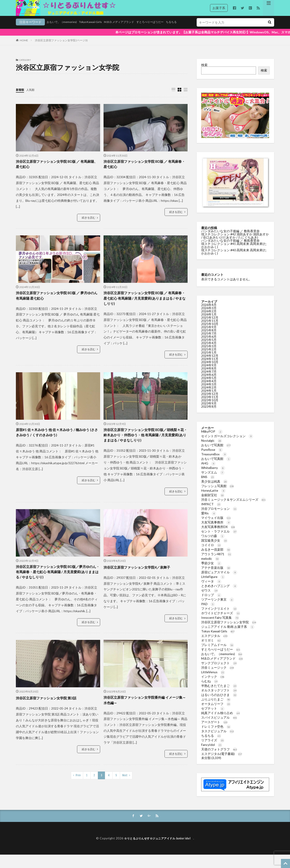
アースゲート (214, 728)
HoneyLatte (213, 496)
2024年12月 (210, 361)
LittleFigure (213, 582)
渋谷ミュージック (218, 673)
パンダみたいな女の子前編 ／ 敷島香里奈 (231, 246)
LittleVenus (213, 678)
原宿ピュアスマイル (219, 578)
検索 (204, 70)
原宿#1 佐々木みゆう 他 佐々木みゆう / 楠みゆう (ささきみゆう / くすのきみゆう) (57, 443)
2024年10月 (210, 368)
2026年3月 (209, 314)
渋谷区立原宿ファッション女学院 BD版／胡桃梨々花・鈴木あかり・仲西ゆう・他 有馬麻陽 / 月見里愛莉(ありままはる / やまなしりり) (145, 446)
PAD (208, 610)
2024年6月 (209, 380)
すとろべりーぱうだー (133, 29)
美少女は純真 (214, 487)
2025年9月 (209, 333)
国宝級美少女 (214, 546)
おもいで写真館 (216, 451)
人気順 (32, 95)
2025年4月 (209, 349)
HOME (24, 46)
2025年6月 (209, 342)
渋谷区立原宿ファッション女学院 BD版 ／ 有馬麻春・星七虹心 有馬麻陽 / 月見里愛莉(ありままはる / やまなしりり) (145, 307)
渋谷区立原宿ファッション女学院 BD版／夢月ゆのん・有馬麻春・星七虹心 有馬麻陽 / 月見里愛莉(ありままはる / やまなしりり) (58, 585)
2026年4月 (209, 310)
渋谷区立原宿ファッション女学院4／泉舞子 (143, 579)
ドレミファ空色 (216, 732)
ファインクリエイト (219, 614)
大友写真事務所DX (218, 532)
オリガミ (211, 646)
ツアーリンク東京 (218, 605)
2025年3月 (209, 352)
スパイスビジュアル (219, 723)
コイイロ (211, 551)
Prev (78, 792)
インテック (213, 682)
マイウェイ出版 (216, 523)
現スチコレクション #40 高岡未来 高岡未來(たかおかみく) (234, 257)
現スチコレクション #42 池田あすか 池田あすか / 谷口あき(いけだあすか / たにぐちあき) (235, 241)
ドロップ (211, 600)
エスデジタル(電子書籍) (222, 759)
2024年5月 (209, 383)
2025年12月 (210, 323)
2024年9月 (209, 371)
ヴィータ (211, 587)
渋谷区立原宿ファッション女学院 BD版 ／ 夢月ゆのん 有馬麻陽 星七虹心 (56, 304)
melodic (210, 564)
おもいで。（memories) (33, 29)
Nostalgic (212, 446)
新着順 (21, 95)
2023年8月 (209, 412)
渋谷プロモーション (219, 514)
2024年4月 (209, 387)
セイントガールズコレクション (227, 442)
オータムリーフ (216, 709)
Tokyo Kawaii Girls (65, 29)
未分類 (206, 763)
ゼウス (210, 596)
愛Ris (209, 519)
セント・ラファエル (219, 537)
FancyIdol (212, 750)
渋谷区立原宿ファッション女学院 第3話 (52, 713)
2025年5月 (209, 345)
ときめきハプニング (219, 591)
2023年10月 (210, 406)
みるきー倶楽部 (216, 555)
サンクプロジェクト (219, 669)
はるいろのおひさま (219, 700)
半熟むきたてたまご (219, 691)
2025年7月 (209, 339)
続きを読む (89, 225)
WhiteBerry (213, 473)
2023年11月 (210, 403)
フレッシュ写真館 (218, 492)
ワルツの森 (213, 541)
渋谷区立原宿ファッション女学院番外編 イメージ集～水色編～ (145, 716)
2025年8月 (209, 336)
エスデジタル (214, 641)
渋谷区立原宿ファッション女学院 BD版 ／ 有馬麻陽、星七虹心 (56, 171)
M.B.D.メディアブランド (97, 29)
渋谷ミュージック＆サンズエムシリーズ (233, 505)
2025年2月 (209, 355)
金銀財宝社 (213, 501)
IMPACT (211, 510)
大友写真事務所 (216, 528)
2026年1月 (209, 320)
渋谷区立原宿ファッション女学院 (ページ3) (61, 46)
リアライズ (213, 746)
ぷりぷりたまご (216, 705)
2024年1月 (209, 396)
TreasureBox (214, 460)
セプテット (213, 714)
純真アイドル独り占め (221, 719)
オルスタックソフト (219, 696)
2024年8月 (209, 374)
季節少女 (211, 569)
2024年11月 (210, 364)
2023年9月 (209, 409)
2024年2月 (209, 393)
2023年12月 (210, 399)
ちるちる (157, 29)
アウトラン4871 (216, 560)
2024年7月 (209, 377)
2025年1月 (209, 358)
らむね (210, 687)
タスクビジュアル (218, 737)
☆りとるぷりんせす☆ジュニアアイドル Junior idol (159, 852)
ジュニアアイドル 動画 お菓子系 (228, 632)
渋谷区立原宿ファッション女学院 (229, 628)
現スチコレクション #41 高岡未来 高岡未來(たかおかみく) (234, 251)
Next (125, 792)
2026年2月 (209, 317)
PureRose (212, 455)
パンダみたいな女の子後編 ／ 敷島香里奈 (231, 237)
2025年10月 (210, 329)
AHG (208, 469)
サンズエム (213, 478)
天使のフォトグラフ (219, 755)
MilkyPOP (212, 437)
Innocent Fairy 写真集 (220, 623)
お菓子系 (219, 8)
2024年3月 (209, 390)
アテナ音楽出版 (216, 573)
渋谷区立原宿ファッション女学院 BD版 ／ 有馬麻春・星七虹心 (144, 171)
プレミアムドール (218, 650)
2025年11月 (210, 326)
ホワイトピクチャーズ (221, 619)
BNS (208, 482)
